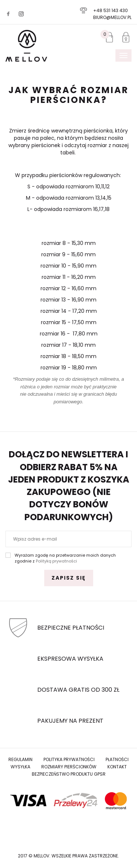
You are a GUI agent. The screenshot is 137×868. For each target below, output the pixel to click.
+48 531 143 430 (111, 10)
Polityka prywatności (69, 759)
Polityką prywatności (56, 561)
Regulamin (20, 759)
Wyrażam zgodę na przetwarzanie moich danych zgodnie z (65, 558)
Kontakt (117, 767)
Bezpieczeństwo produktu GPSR (69, 774)
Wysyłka (20, 767)
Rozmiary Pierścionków (69, 767)
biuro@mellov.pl (112, 17)
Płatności (117, 759)
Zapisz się (69, 578)
